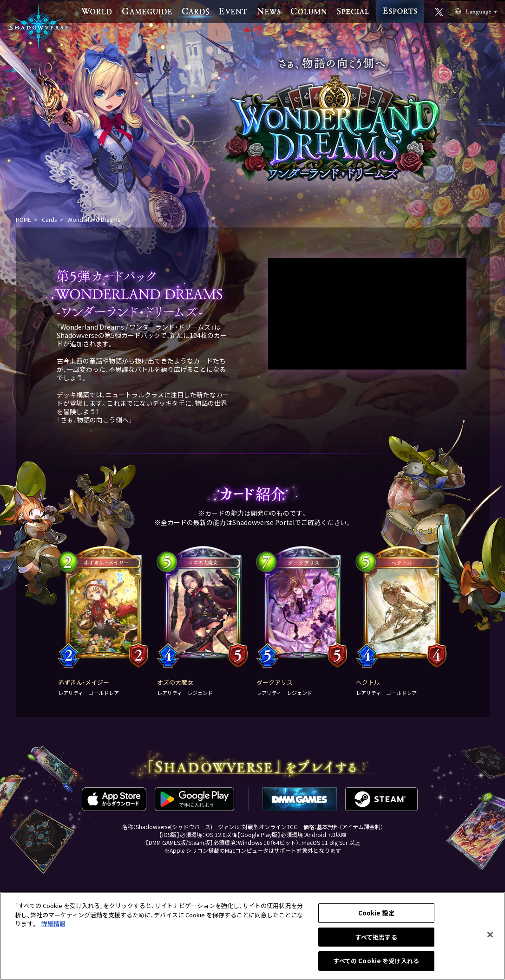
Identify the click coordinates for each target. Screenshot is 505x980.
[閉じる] (490, 935)
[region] (252, 936)
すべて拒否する (376, 937)
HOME (23, 219)
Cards (49, 219)
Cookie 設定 (376, 913)
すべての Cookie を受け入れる (376, 961)
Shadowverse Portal (263, 522)
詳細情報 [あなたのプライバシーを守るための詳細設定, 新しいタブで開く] (53, 924)
